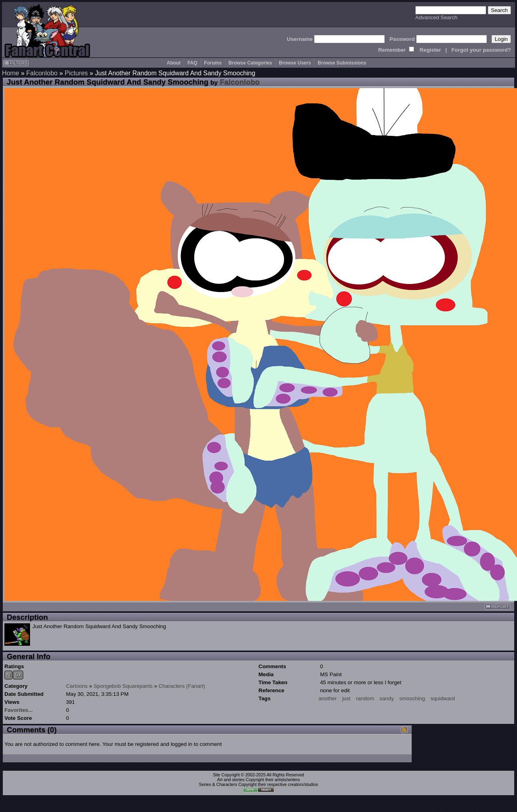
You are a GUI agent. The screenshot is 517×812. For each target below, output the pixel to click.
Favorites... (18, 710)
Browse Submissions (342, 63)
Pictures (76, 73)
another (328, 698)
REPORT (497, 607)
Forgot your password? (481, 50)
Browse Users (295, 63)
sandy (387, 698)
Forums (213, 63)
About (174, 63)
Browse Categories (250, 63)
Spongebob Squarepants (123, 686)
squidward (443, 698)
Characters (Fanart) (182, 686)
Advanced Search (436, 17)
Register (430, 50)
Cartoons (77, 686)
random (365, 698)
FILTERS (16, 63)
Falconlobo (42, 73)
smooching (412, 698)
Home (11, 73)
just (346, 698)
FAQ (192, 63)
